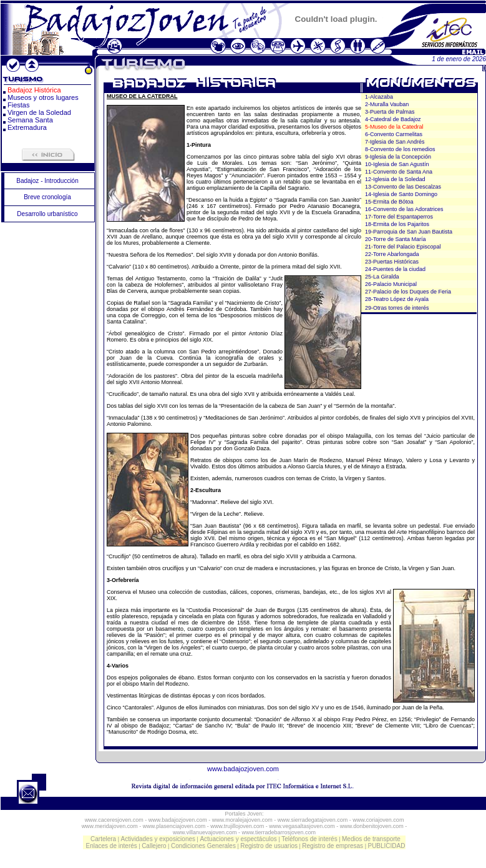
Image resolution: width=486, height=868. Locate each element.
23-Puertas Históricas (392, 262)
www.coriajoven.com (378, 820)
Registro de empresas (333, 846)
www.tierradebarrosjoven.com (279, 832)
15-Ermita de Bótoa (389, 202)
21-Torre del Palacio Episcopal (403, 247)
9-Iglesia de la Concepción (398, 157)
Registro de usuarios (269, 846)
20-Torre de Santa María (396, 239)
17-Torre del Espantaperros (399, 217)
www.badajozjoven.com (243, 769)
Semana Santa (30, 120)
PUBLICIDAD (386, 846)
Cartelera (103, 839)
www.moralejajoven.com (242, 820)
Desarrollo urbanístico (47, 214)
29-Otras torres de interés (397, 308)
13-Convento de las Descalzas (403, 187)
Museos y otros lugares (43, 97)
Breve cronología (47, 197)
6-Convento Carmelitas (394, 134)
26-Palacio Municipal (391, 284)
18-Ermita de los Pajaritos (397, 224)
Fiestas (18, 105)
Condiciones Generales (203, 846)
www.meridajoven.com (110, 826)
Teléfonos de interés (309, 839)
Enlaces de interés (112, 846)
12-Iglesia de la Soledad (395, 179)
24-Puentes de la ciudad (395, 269)
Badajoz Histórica (34, 90)
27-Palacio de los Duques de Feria (408, 292)
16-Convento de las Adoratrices (404, 209)
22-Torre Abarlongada (392, 254)
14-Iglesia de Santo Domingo (401, 194)
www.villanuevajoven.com (205, 832)
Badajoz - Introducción (47, 181)
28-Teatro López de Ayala (397, 299)
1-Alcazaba (379, 97)
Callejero (154, 846)
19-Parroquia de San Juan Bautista (409, 232)
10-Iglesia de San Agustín (397, 164)
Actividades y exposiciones (158, 839)
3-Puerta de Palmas (390, 112)
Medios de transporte (371, 839)
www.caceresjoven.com (114, 820)
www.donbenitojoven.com (372, 826)
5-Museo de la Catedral (394, 127)
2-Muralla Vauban (387, 104)
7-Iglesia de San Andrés (395, 142)
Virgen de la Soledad (39, 112)
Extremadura (27, 127)
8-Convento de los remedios (400, 149)
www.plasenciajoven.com (174, 826)
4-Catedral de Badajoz (393, 119)
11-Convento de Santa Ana (399, 172)
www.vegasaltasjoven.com (302, 826)
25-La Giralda (382, 277)
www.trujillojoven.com (237, 826)
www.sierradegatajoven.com (313, 820)
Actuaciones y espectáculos (238, 839)
